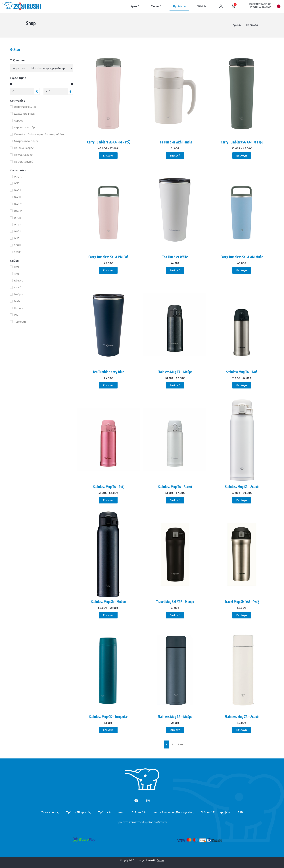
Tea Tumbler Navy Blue (108, 372)
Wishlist (202, 6)
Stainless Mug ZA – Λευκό (242, 717)
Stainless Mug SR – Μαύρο (108, 602)
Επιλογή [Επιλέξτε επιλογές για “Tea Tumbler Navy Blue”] (108, 385)
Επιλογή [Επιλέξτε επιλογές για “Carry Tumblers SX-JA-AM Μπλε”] (242, 270)
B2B (240, 812)
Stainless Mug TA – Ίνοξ (242, 372)
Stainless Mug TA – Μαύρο (175, 372)
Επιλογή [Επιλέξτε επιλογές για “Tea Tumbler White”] (175, 270)
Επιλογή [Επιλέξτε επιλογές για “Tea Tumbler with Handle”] (175, 156)
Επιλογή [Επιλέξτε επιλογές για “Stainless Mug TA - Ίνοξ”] (242, 385)
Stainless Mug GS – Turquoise (108, 717)
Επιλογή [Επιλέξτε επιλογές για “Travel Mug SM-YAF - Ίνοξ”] (242, 615)
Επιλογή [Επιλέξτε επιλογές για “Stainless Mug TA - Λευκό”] (175, 500)
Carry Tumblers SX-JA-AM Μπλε (242, 257)
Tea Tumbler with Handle (175, 142)
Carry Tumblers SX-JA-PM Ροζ (108, 257)
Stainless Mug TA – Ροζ (108, 487)
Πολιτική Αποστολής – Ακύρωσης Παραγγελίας (162, 812)
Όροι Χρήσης (50, 812)
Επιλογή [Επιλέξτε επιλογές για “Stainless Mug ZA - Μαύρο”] (175, 730)
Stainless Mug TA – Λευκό (175, 487)
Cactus (160, 860)
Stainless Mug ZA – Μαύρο (175, 717)
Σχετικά (156, 6)
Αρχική (135, 6)
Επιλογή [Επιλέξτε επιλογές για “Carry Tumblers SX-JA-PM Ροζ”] (108, 270)
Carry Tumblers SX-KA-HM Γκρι (242, 142)
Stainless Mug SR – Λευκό (242, 487)
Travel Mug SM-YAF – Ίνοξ (242, 602)
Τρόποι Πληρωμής (78, 812)
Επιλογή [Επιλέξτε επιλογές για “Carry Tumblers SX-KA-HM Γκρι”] (242, 156)
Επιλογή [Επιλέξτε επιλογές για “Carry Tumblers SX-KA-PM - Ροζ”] (108, 156)
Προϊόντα (179, 6)
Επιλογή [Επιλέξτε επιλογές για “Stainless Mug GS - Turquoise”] (108, 730)
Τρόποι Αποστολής (111, 812)
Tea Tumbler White (175, 257)
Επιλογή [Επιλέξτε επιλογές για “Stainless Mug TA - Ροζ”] (108, 500)
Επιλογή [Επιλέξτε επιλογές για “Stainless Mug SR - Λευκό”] (242, 500)
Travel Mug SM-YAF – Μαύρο (175, 602)
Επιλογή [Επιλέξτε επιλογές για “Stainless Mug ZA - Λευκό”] (242, 730)
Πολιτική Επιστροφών (216, 812)
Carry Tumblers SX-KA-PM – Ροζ (108, 142)
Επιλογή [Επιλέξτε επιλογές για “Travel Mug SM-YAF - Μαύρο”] (175, 615)
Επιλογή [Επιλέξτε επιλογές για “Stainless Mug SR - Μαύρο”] (108, 615)
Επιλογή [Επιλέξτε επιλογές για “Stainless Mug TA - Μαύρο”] (175, 385)
